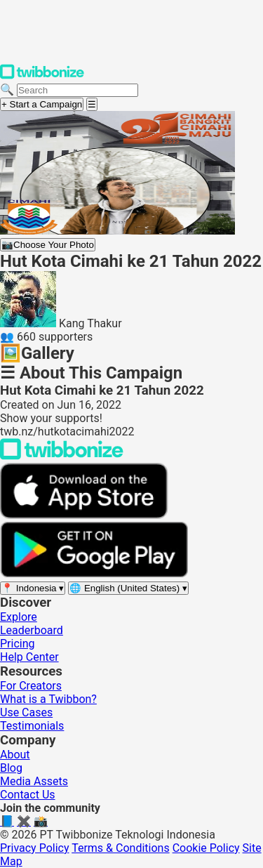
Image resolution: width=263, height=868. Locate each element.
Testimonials (32, 726)
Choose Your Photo (48, 245)
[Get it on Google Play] (94, 574)
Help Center (29, 657)
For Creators (31, 686)
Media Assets (34, 781)
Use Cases (26, 712)
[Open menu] (92, 104)
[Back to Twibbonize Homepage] (62, 456)
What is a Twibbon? (48, 699)
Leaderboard (32, 630)
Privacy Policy (35, 848)
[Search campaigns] (77, 90)
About (15, 755)
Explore (19, 617)
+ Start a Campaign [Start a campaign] (42, 104)
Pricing (18, 644)
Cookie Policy (206, 848)
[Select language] (128, 588)
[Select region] (33, 588)
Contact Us (28, 795)
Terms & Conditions (121, 848)
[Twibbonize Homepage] (42, 76)
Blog (11, 768)
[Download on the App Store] (84, 515)
